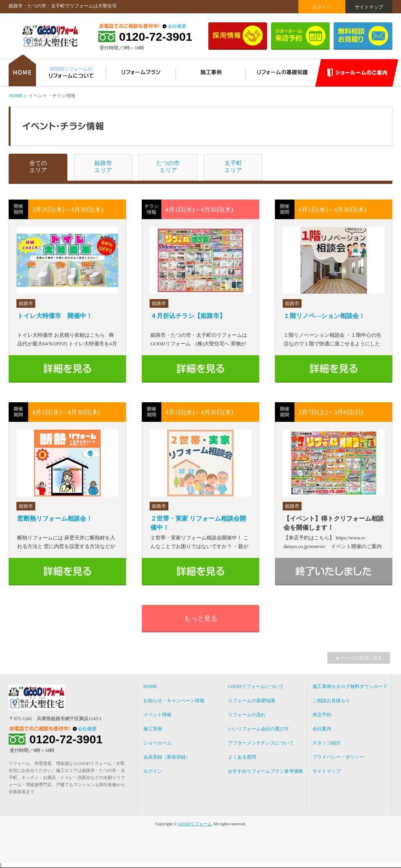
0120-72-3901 (156, 37)
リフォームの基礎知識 (251, 701)
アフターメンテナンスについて (261, 743)
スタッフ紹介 (327, 743)
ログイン (322, 7)
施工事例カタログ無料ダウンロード (350, 686)
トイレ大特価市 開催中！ (55, 316)
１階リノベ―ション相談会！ (324, 316)
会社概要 (177, 26)
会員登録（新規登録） (167, 757)
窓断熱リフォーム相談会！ (55, 518)
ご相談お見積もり (331, 701)
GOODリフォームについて (256, 686)
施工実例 (153, 729)
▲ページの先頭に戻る (359, 658)
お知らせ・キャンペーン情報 (174, 701)
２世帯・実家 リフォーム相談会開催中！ (198, 523)
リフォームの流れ (247, 715)
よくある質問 (242, 757)
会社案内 (322, 729)
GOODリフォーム (195, 824)
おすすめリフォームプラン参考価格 (266, 771)
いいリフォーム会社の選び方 (258, 729)
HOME (16, 96)
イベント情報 (157, 715)
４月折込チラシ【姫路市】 (188, 316)
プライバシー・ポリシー (338, 757)
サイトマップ (369, 7)
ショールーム (157, 743)
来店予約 (322, 715)
